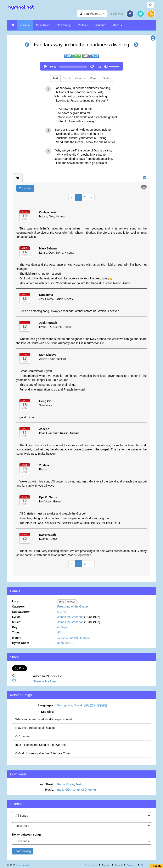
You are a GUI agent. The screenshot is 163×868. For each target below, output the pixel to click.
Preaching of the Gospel (73, 606)
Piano (94, 78)
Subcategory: (21, 612)
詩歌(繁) (89, 705)
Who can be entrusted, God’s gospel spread (44, 719)
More (117, 25)
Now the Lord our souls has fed (35, 728)
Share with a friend (45, 681)
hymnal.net (22, 866)
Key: (15, 627)
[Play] (46, 67)
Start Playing (23, 851)
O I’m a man (23, 736)
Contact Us (91, 866)
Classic (25, 25)
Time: (16, 632)
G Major (62, 627)
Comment (25, 188)
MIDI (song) (72, 790)
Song (61, 602)
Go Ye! (62, 612)
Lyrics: (17, 617)
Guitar (106, 78)
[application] (81, 66)
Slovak (78, 705)
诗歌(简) (102, 705)
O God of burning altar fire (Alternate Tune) (43, 753)
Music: (17, 622)
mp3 (60, 790)
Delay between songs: (27, 835)
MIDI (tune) (89, 790)
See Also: (48, 712)
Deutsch (131, 866)
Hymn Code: (21, 643)
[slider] (73, 67)
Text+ (67, 78)
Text (55, 78)
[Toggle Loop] (92, 67)
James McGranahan (70, 617)
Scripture (101, 25)
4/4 (59, 632)
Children (83, 25)
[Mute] (106, 67)
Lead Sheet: (46, 784)
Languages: (46, 705)
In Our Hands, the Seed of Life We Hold (41, 745)
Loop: (16, 601)
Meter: (16, 638)
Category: (19, 606)
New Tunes (43, 25)
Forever (71, 602)
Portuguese (65, 705)
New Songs (64, 25)
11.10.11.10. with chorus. (73, 638)
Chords (80, 78)
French (119, 866)
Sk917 (95, 56)
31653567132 (66, 643)
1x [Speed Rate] (100, 67)
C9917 (68, 56)
